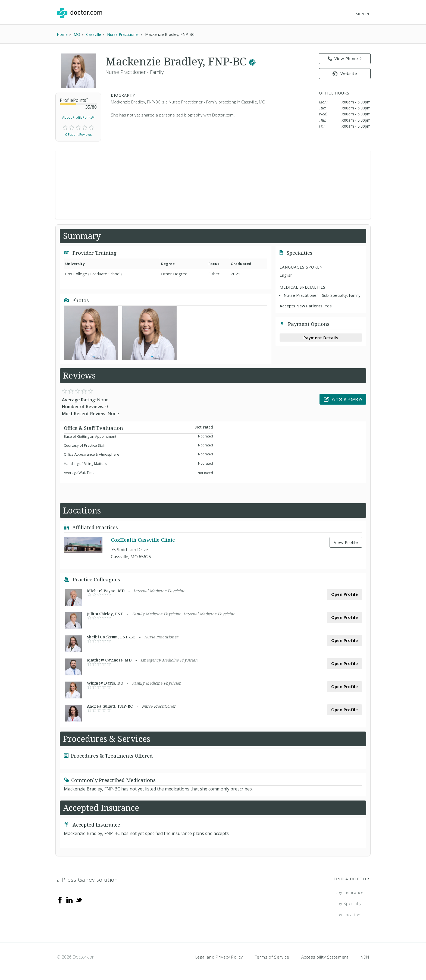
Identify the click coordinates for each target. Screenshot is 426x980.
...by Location (347, 915)
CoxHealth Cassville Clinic (143, 540)
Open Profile (344, 594)
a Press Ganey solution (87, 880)
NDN (365, 957)
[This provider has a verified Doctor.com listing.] (252, 61)
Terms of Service (272, 957)
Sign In (363, 14)
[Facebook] (60, 899)
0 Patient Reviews (78, 135)
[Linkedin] (70, 899)
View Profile (346, 542)
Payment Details (321, 338)
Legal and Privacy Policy (219, 957)
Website (345, 73)
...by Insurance (349, 892)
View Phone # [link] (345, 59)
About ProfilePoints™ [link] (78, 117)
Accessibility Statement (325, 957)
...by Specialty (348, 903)
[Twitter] (79, 899)
